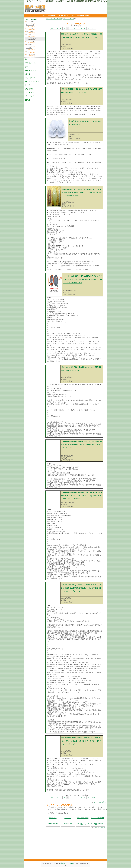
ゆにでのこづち (68, 823)
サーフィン (29, 35)
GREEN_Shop (53, 818)
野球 (27, 59)
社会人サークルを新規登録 (80, 15)
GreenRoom (68, 818)
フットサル (29, 89)
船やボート (29, 45)
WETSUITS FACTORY (83, 818)
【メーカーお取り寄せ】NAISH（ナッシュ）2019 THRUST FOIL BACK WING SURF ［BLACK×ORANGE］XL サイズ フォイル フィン (82, 445)
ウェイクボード (30, 41)
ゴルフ (28, 74)
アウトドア (29, 93)
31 (89, 28)
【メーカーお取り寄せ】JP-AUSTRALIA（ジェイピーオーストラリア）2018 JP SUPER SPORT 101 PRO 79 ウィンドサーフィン (82, 279)
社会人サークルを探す (50, 15)
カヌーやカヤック (31, 55)
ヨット (28, 51)
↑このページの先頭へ (99, 802)
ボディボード (30, 32)
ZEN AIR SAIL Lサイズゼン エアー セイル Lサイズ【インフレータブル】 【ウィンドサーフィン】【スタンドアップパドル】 (81, 741)
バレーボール (30, 78)
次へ (94, 28)
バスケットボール (32, 81)
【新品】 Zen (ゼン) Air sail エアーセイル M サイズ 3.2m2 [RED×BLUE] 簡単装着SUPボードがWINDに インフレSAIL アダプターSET (81, 588)
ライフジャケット (31, 28)
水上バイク (29, 48)
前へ (53, 28)
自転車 (28, 100)
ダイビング (29, 96)
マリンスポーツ (69, 19)
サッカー (29, 85)
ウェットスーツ (30, 22)
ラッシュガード (30, 25)
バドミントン (30, 70)
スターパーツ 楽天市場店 (98, 818)
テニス (28, 67)
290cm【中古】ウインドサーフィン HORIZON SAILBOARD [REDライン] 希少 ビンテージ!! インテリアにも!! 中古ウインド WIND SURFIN (82, 193)
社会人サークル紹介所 (54, 19)
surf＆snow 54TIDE (53, 823)
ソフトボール (30, 63)
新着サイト (64, 15)
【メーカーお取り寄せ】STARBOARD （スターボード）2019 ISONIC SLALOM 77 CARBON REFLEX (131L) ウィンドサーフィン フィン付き (82, 496)
